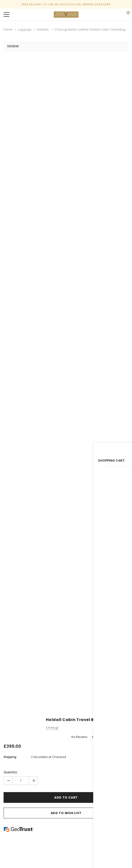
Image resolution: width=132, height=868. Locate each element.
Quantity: (11, 771)
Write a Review (102, 736)
